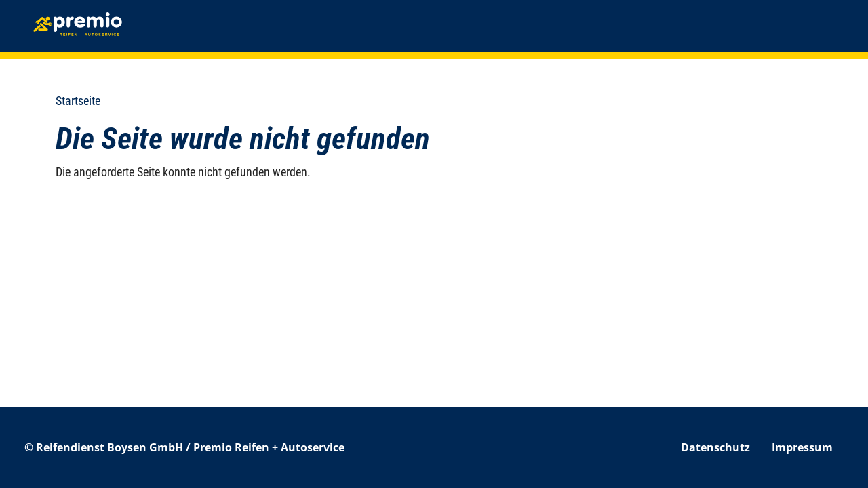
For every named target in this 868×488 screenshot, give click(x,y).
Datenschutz (715, 447)
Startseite (78, 101)
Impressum (802, 447)
